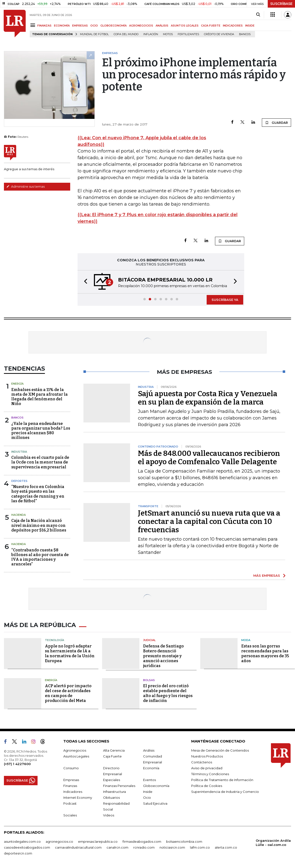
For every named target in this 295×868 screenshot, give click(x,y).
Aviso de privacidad (207, 768)
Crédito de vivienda (219, 34)
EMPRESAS (80, 26)
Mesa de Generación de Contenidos (220, 750)
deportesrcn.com (18, 853)
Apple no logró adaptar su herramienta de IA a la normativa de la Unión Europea (70, 653)
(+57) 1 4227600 (17, 764)
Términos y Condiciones (210, 774)
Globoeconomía (156, 786)
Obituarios (111, 798)
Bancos (245, 34)
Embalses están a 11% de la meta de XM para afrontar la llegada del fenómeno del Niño (40, 397)
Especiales (112, 780)
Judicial (149, 640)
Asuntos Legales (76, 756)
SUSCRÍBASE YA (225, 300)
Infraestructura (114, 792)
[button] (84, 282)
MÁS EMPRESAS (267, 575)
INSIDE (250, 26)
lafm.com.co (200, 847)
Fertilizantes (188, 34)
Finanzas (70, 786)
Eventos (149, 780)
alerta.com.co (226, 847)
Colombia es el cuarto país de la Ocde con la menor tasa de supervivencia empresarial (40, 462)
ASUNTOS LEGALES (185, 26)
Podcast (70, 803)
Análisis (149, 750)
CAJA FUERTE (211, 26)
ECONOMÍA (62, 26)
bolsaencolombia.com (184, 841)
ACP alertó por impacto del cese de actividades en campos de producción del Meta (68, 693)
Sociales (70, 815)
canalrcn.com (117, 847)
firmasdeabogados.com (142, 841)
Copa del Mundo (126, 34)
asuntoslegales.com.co (22, 841)
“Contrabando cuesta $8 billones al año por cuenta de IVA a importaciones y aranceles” (40, 557)
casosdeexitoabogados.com (27, 847)
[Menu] (34, 25)
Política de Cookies (207, 786)
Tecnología (54, 640)
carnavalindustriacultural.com (78, 847)
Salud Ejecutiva (155, 803)
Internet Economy (78, 798)
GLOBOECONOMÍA (114, 26)
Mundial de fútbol (94, 34)
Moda (246, 640)
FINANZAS (44, 26)
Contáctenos (202, 762)
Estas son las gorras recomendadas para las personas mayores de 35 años (265, 653)
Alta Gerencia (114, 750)
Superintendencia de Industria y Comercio (225, 792)
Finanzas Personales (119, 786)
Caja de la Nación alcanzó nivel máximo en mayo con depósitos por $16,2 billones (39, 525)
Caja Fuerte (112, 756)
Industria (19, 452)
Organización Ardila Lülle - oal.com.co (273, 843)
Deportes (19, 481)
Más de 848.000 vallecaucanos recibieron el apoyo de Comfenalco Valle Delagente (209, 458)
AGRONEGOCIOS (141, 26)
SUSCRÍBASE (281, 4)
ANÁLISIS (162, 26)
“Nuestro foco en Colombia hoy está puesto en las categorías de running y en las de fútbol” (38, 494)
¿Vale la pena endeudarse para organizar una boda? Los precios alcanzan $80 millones (41, 431)
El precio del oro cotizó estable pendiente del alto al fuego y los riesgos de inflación (168, 693)
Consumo (71, 768)
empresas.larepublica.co (98, 841)
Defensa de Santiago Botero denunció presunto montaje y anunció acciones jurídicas (163, 656)
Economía (151, 768)
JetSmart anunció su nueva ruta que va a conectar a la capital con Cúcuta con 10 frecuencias (209, 521)
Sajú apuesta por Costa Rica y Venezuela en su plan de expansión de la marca (208, 398)
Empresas (71, 780)
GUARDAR (276, 123)
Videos (109, 815)
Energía (17, 384)
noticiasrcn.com (172, 847)
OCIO (94, 26)
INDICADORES (233, 26)
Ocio (147, 798)
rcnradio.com (144, 847)
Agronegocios (75, 750)
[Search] (258, 15)
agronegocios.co (59, 841)
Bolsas (149, 680)
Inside (148, 792)
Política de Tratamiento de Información (222, 780)
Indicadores (73, 792)
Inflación (151, 34)
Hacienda (19, 515)
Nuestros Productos (207, 756)
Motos (168, 34)
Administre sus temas (26, 186)
